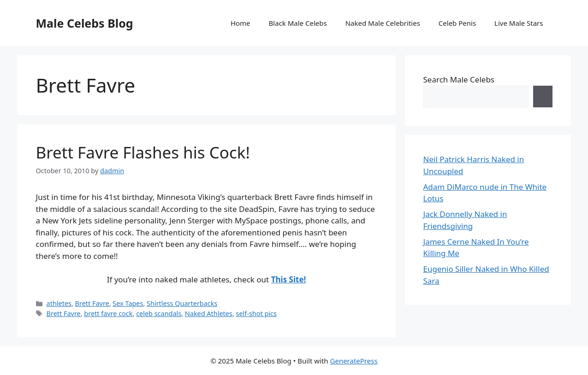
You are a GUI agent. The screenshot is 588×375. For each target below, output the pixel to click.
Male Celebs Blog (85, 23)
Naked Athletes (209, 313)
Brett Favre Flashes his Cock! (143, 152)
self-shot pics (256, 313)
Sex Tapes (128, 303)
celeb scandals (159, 313)
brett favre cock (108, 313)
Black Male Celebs (298, 23)
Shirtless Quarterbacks (182, 303)
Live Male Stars (519, 23)
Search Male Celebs (459, 79)
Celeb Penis (457, 23)
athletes (59, 303)
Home (241, 23)
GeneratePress (354, 361)
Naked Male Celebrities (383, 23)
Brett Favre (92, 303)
